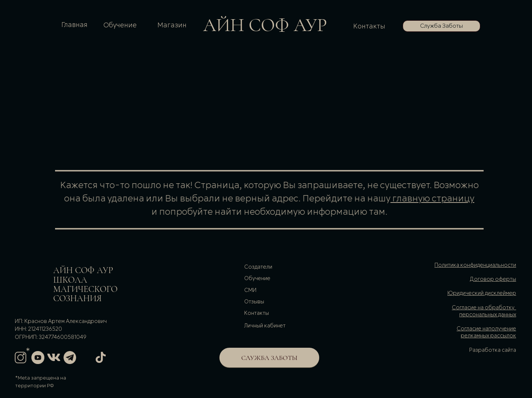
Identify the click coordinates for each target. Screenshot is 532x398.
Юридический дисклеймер (482, 293)
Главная (74, 25)
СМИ (250, 290)
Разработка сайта (493, 350)
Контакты (369, 26)
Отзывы (254, 302)
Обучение (120, 25)
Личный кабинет (265, 326)
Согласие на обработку (483, 308)
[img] (29, 282)
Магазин (172, 25)
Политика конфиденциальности (475, 265)
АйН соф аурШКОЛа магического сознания (85, 284)
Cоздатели (258, 267)
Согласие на (473, 329)
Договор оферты (493, 279)
